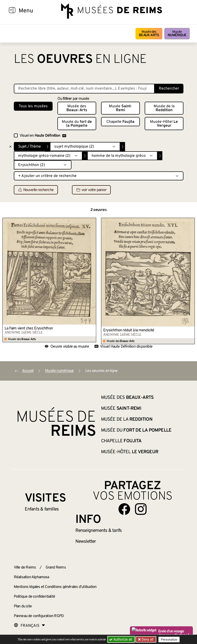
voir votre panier (91, 190)
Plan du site (23, 606)
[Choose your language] (30, 626)
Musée (177, 34)
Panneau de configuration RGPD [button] (39, 616)
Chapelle (120, 122)
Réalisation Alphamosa (32, 577)
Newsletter (86, 542)
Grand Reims (56, 568)
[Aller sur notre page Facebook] (124, 509)
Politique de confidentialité (35, 597)
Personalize (169, 640)
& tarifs (99, 531)
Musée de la (164, 108)
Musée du (77, 124)
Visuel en (43, 136)
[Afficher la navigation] (12, 11)
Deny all (147, 639)
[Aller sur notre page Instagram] (141, 509)
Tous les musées (33, 106)
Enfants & (42, 509)
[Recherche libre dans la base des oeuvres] (84, 89)
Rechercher (169, 89)
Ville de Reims (25, 568)
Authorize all (121, 639)
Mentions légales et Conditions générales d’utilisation (55, 587)
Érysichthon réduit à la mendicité (129, 330)
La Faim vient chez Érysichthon (29, 328)
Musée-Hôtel (164, 124)
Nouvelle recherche (36, 190)
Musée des (149, 34)
